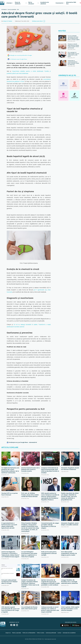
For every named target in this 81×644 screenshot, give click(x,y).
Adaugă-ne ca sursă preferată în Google (21, 55)
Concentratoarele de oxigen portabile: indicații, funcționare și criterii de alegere (50, 526)
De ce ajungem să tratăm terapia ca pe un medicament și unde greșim (73, 54)
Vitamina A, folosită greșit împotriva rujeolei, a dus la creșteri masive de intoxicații (73, 46)
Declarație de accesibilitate (69, 633)
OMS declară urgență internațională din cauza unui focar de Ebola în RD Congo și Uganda (10, 610)
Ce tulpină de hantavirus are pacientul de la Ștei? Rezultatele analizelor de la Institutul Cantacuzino (10, 470)
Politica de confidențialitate (29, 633)
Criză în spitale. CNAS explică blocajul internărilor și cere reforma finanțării (70, 609)
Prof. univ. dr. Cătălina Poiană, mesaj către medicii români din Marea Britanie (30, 495)
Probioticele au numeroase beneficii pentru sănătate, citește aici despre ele (73, 63)
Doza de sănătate (12, 10)
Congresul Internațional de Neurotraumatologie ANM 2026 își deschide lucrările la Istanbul (50, 470)
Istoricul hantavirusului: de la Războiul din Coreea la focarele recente (30, 469)
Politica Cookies (41, 633)
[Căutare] (80, 3)
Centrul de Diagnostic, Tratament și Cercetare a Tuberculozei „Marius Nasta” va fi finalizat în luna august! (10, 554)
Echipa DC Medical (8, 21)
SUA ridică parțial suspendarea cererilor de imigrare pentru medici (69, 553)
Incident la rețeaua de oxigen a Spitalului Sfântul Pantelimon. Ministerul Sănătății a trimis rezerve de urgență (30, 583)
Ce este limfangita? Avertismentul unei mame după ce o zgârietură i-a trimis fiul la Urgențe (29, 554)
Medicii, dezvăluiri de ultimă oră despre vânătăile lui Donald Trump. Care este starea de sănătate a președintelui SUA (70, 496)
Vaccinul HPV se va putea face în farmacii (10, 494)
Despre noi (8, 633)
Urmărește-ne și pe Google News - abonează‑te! (23, 442)
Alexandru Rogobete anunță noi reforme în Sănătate (70, 469)
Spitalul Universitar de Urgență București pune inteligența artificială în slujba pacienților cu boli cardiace (50, 582)
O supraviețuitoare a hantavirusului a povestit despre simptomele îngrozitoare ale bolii (9, 526)
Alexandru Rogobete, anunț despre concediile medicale (70, 524)
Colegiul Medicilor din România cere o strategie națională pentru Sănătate (69, 582)
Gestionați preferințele (51, 633)
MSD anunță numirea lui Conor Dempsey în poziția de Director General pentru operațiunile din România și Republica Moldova (50, 496)
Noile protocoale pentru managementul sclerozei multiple (49, 553)
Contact (59, 633)
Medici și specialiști (17, 633)
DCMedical (4, 10)
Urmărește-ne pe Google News (18, 59)
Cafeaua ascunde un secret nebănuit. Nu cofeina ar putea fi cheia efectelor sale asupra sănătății (50, 610)
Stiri (18, 10)
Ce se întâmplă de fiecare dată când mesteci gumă (29, 608)
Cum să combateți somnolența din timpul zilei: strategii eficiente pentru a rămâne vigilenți (74, 38)
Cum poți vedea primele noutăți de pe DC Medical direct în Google (9, 582)
